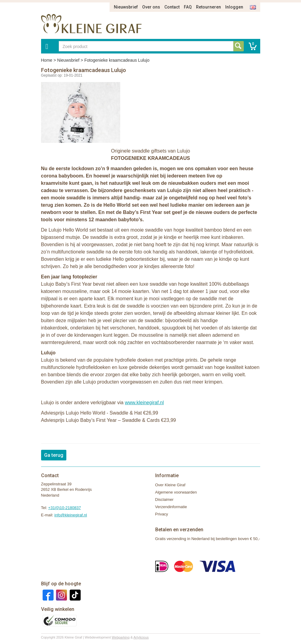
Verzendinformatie (171, 507)
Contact (172, 7)
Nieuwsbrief (126, 7)
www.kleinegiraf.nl (144, 403)
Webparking (121, 637)
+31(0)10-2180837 (64, 508)
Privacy (162, 514)
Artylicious (141, 637)
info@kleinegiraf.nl (71, 515)
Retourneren (208, 7)
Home (47, 60)
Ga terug (54, 455)
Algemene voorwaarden (176, 492)
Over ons (151, 7)
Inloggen (234, 7)
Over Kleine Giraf (170, 485)
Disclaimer (164, 499)
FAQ (188, 7)
